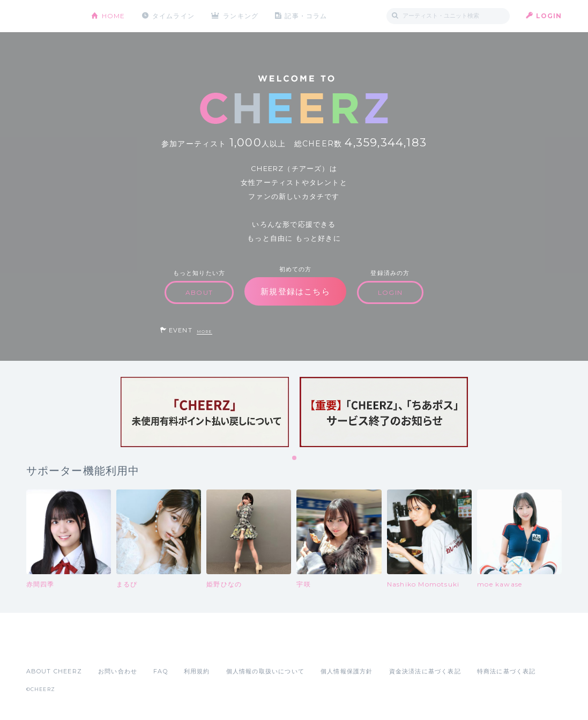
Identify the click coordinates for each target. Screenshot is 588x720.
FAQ (161, 671)
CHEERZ (51, 16)
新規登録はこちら (295, 291)
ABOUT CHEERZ (54, 671)
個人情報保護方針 (347, 671)
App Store (51, 648)
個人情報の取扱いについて (265, 671)
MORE (204, 332)
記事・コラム (306, 16)
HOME (114, 16)
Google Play (108, 648)
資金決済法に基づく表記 (425, 671)
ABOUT (199, 292)
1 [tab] (295, 458)
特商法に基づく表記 (507, 671)
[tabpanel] (205, 412)
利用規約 (197, 671)
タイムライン (173, 16)
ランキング (241, 16)
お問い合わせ (118, 671)
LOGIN (549, 16)
